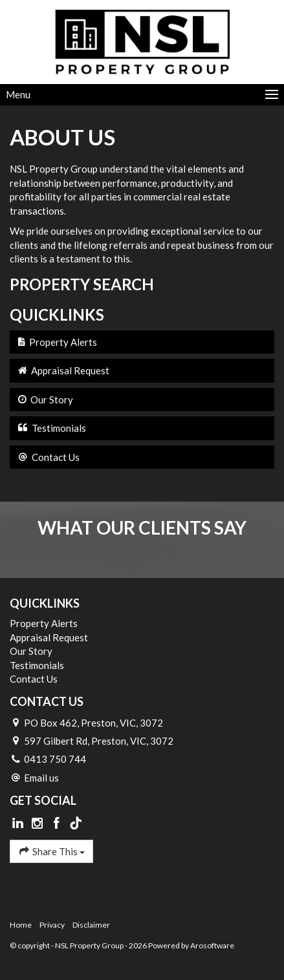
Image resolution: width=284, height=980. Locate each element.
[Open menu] (142, 95)
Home (21, 925)
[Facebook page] (58, 824)
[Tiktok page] (76, 824)
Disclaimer (91, 925)
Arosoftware (212, 945)
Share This (51, 851)
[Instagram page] (39, 824)
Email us (41, 778)
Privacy (52, 925)
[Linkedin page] (19, 824)
